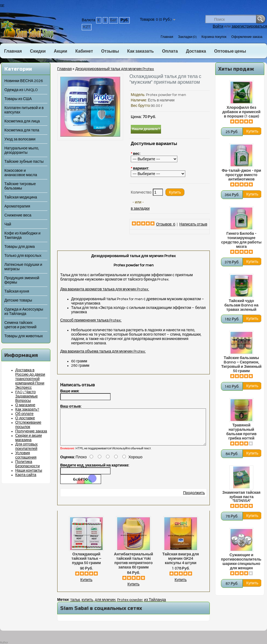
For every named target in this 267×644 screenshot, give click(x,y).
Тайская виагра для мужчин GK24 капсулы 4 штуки (181, 565)
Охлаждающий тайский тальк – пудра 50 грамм (86, 565)
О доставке (25, 418)
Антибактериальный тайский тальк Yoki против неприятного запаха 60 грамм (133, 567)
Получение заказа (31, 431)
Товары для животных (24, 336)
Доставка (196, 51)
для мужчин (105, 606)
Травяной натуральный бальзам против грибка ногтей (241, 432)
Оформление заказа (247, 37)
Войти (218, 26)
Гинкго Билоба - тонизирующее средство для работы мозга (241, 240)
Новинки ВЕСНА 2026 (24, 81)
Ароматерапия (17, 206)
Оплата (170, 51)
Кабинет (84, 51)
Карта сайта (26, 475)
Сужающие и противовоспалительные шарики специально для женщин (241, 562)
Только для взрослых (23, 256)
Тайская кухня (17, 291)
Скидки (38, 51)
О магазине (25, 405)
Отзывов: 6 (166, 224)
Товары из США (18, 99)
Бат (113, 20)
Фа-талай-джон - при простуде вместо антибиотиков (242, 175)
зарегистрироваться (249, 26)
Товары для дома (19, 247)
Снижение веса (18, 215)
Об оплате (24, 414)
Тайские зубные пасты (24, 162)
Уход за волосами (20, 139)
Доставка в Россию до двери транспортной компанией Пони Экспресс (30, 379)
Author (4, 643)
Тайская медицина (21, 197)
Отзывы (110, 51)
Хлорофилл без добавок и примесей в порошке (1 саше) (241, 112)
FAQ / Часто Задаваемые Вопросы (27, 396)
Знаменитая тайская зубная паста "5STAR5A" (241, 497)
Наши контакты (29, 471)
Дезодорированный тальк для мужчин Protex (115, 69)
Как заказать (141, 51)
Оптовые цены (230, 51)
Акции (60, 51)
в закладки (140, 209)
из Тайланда (155, 606)
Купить (86, 586)
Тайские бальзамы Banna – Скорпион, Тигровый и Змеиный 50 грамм (241, 365)
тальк (75, 606)
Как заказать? (27, 410)
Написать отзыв (193, 224)
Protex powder (130, 606)
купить (87, 606)
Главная (167, 37)
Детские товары (18, 300)
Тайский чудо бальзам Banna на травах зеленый (241, 305)
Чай (8, 224)
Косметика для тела (22, 130)
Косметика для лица (22, 121)
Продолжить (194, 499)
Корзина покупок (214, 37)
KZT (87, 27)
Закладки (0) (187, 37)
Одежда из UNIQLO (21, 90)
